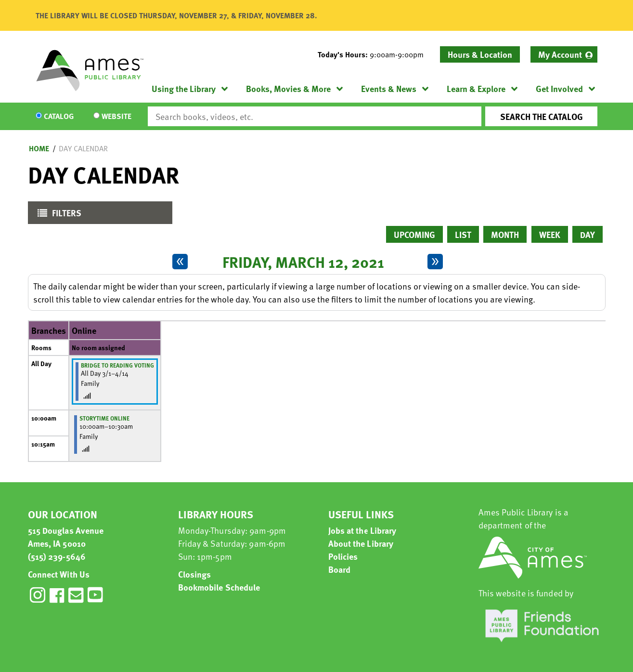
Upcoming (414, 234)
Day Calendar (83, 148)
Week (550, 234)
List (463, 234)
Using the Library (184, 88)
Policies (343, 556)
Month (505, 234)
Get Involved (559, 88)
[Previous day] (180, 262)
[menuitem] (564, 54)
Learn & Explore (476, 88)
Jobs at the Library (362, 530)
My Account (560, 54)
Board (340, 569)
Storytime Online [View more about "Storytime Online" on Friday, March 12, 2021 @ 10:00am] (104, 418)
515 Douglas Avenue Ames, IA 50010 (66, 537)
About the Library (361, 543)
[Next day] (435, 262)
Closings (195, 574)
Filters (57, 215)
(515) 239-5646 (57, 556)
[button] (375, 54)
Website (116, 117)
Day (588, 234)
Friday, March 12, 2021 (303, 262)
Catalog (59, 117)
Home (39, 148)
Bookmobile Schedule (219, 587)
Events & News (389, 88)
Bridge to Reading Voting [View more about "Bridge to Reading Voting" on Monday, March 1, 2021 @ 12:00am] (117, 365)
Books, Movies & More (288, 88)
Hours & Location (480, 54)
